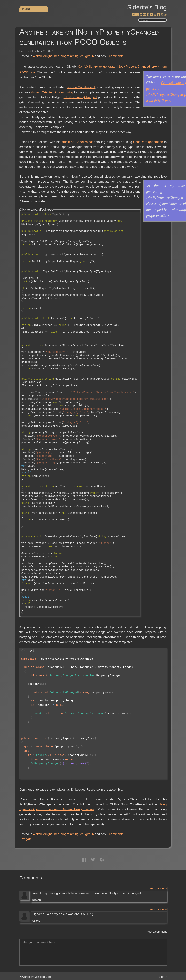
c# (82, 56)
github (90, 56)
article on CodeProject (77, 142)
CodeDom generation (148, 142)
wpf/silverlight (42, 56)
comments (115, 56)
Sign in (163, 977)
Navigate (26, 839)
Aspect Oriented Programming (52, 92)
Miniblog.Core (43, 977)
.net (56, 56)
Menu (26, 9)
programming (70, 56)
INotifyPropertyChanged (80, 97)
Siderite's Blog (147, 7)
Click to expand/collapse (36, 209)
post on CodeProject (81, 87)
